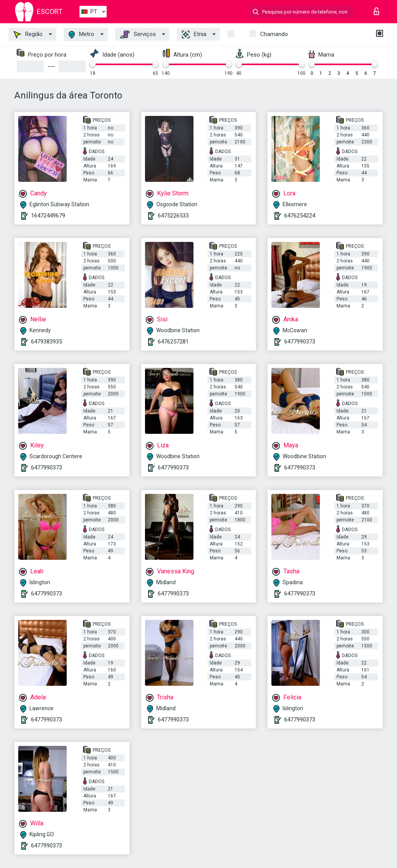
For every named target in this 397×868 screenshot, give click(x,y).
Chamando (274, 34)
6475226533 (173, 216)
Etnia (194, 35)
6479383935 (47, 342)
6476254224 (300, 216)
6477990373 (300, 342)
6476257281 (173, 342)
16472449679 (48, 216)
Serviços (138, 35)
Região (28, 35)
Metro (81, 35)
